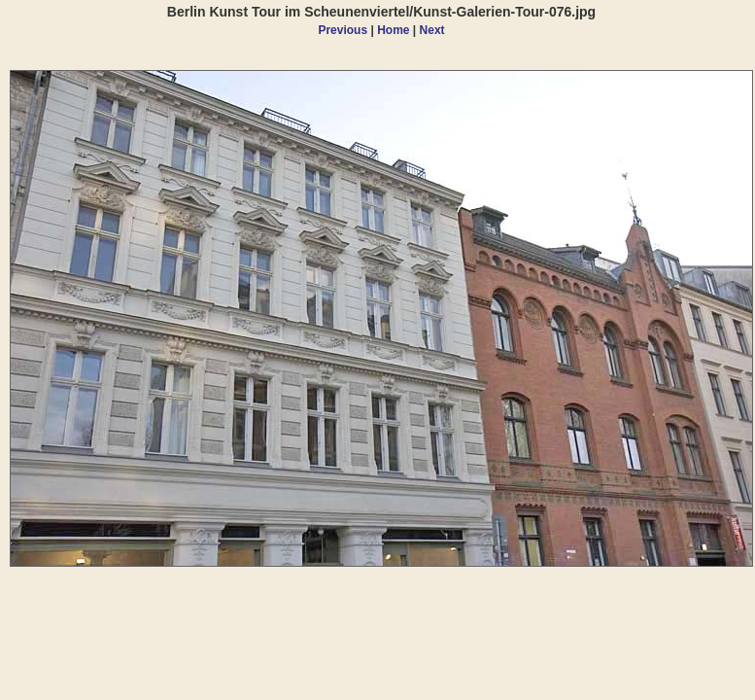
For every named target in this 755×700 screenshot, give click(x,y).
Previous (343, 30)
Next (432, 30)
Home (393, 30)
